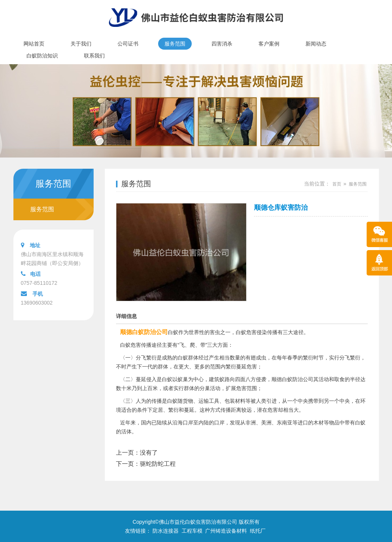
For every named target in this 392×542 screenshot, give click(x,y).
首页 (337, 184)
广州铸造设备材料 (226, 531)
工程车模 (192, 531)
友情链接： (138, 531)
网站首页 (34, 44)
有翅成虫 (256, 358)
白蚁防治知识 (42, 56)
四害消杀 (222, 44)
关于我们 (81, 44)
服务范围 (175, 44)
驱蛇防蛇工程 (158, 464)
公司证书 (128, 44)
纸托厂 (258, 531)
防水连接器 (166, 531)
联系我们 (94, 56)
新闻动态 (316, 44)
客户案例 (269, 44)
